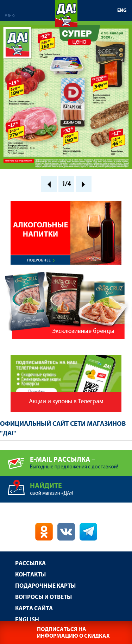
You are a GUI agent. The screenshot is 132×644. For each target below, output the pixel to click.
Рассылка (30, 564)
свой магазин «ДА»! (81, 486)
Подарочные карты (45, 586)
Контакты (30, 575)
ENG (122, 11)
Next (84, 184)
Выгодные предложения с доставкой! (81, 460)
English (27, 620)
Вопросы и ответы (43, 597)
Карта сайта (34, 609)
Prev (49, 184)
